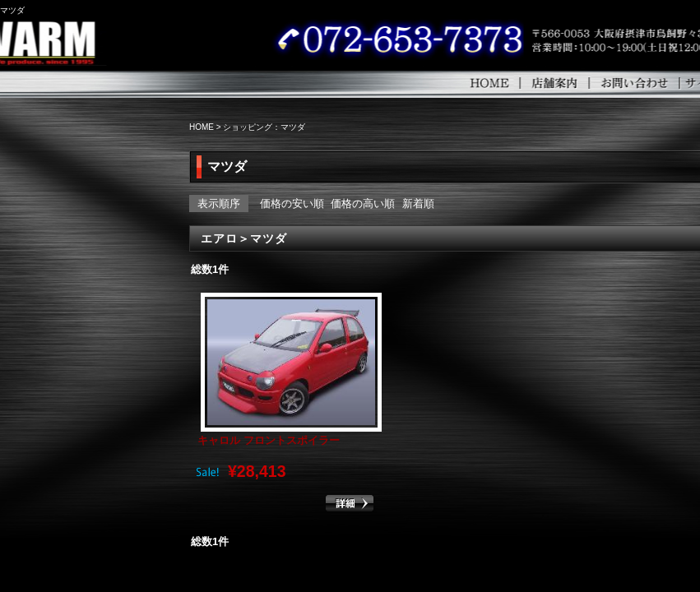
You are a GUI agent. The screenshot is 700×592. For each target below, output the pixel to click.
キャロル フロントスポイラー (269, 440)
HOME (535, 83)
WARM (72, 41)
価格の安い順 (292, 203)
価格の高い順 (363, 203)
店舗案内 (599, 83)
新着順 (418, 203)
